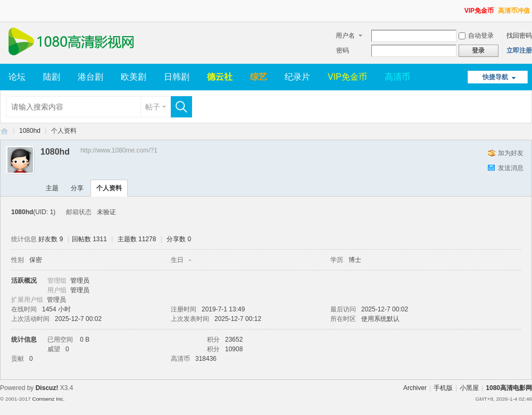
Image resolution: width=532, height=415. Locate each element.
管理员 (80, 281)
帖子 (153, 107)
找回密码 (519, 36)
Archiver (415, 388)
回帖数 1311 (89, 239)
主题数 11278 (137, 239)
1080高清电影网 (4, 131)
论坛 (17, 77)
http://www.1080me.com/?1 (119, 150)
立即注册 (519, 50)
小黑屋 (469, 388)
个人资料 (109, 188)
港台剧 (90, 77)
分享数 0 (179, 239)
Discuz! (47, 388)
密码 (343, 50)
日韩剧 (177, 77)
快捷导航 (495, 77)
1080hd (30, 131)
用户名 (345, 36)
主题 (52, 188)
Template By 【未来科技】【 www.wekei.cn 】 (115, 399)
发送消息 (511, 168)
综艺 (259, 77)
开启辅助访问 (460, 7)
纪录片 (297, 77)
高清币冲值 (514, 11)
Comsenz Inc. (48, 399)
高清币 (397, 77)
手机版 (443, 388)
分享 (77, 188)
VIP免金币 (479, 11)
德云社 (220, 77)
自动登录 (476, 36)
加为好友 (511, 153)
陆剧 (52, 77)
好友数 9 (51, 239)
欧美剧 (134, 77)
